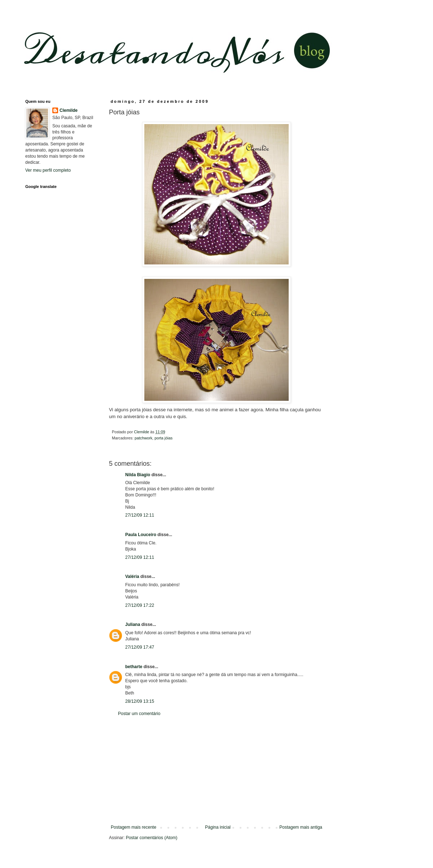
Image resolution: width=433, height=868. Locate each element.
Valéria (132, 577)
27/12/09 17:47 (140, 647)
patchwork (143, 438)
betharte (134, 667)
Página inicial (218, 827)
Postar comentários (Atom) (152, 838)
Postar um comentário (139, 714)
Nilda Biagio (138, 475)
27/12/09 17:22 (140, 605)
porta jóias (163, 438)
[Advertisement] (216, 771)
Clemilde (69, 110)
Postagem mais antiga (301, 827)
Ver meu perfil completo (48, 170)
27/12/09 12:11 (140, 515)
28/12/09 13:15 (140, 701)
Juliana (133, 624)
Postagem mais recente (134, 827)
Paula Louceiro (141, 535)
